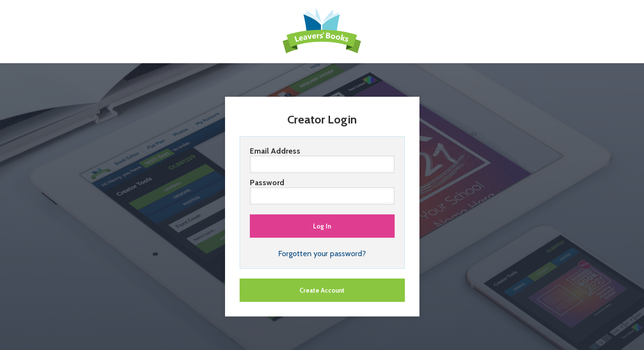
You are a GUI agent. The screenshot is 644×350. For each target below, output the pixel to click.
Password (322, 191)
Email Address (322, 160)
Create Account (322, 290)
